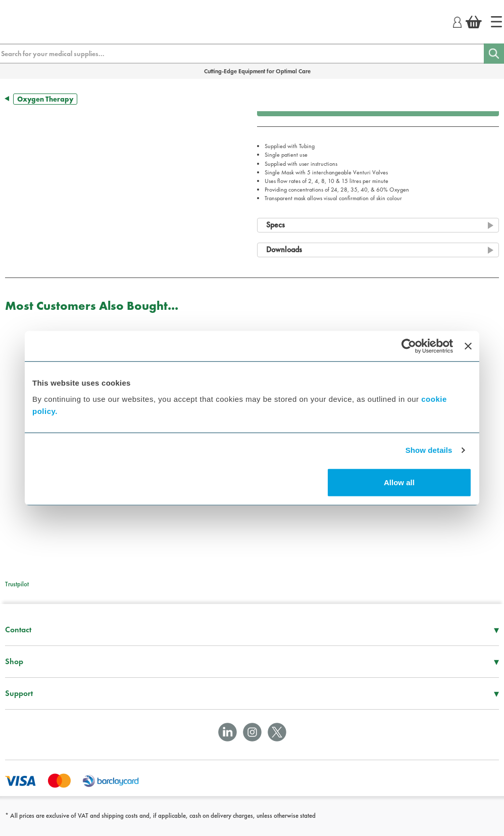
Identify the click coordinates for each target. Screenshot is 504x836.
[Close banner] (468, 346)
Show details (429, 450)
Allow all (399, 482)
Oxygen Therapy (45, 99)
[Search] (494, 54)
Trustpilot (17, 584)
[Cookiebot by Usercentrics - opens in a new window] (409, 346)
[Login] (457, 21)
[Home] (496, 22)
